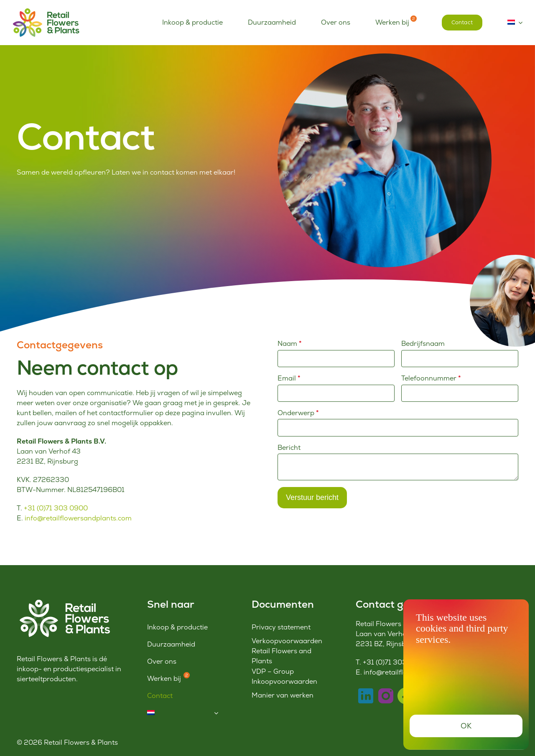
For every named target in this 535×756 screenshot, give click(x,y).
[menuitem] (515, 23)
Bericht (289, 448)
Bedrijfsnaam (423, 344)
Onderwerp (298, 413)
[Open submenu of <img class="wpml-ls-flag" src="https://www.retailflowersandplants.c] (216, 713)
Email (289, 378)
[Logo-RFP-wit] (63, 602)
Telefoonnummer (431, 378)
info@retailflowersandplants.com (78, 518)
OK (466, 726)
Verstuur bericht (312, 497)
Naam (290, 344)
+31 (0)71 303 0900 (56, 508)
